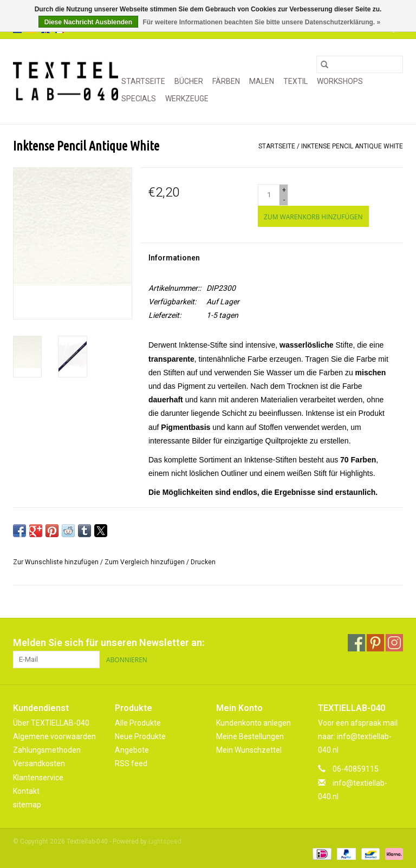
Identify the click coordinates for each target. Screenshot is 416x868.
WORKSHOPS (340, 81)
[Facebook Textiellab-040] (356, 643)
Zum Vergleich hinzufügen (145, 562)
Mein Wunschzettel (249, 750)
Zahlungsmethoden (47, 750)
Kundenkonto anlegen (253, 723)
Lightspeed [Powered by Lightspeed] (165, 841)
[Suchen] (360, 64)
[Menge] (269, 195)
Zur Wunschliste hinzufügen (57, 562)
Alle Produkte (138, 723)
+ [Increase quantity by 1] (284, 190)
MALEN (262, 81)
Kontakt (26, 791)
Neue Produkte (140, 736)
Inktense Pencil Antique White (352, 146)
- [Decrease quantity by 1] (284, 200)
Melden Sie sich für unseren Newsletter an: (109, 642)
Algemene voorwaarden (54, 736)
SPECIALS (139, 99)
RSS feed (131, 763)
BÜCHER (189, 81)
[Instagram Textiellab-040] (394, 643)
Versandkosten (39, 763)
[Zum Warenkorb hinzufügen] (313, 216)
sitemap (27, 805)
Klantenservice (38, 778)
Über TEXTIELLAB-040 (51, 723)
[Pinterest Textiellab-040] (375, 643)
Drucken (203, 562)
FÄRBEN (226, 81)
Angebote (132, 750)
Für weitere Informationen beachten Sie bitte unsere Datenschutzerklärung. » (261, 22)
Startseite (143, 81)
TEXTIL (295, 81)
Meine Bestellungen (250, 736)
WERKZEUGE (187, 99)
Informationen (174, 258)
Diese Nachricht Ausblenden (88, 22)
